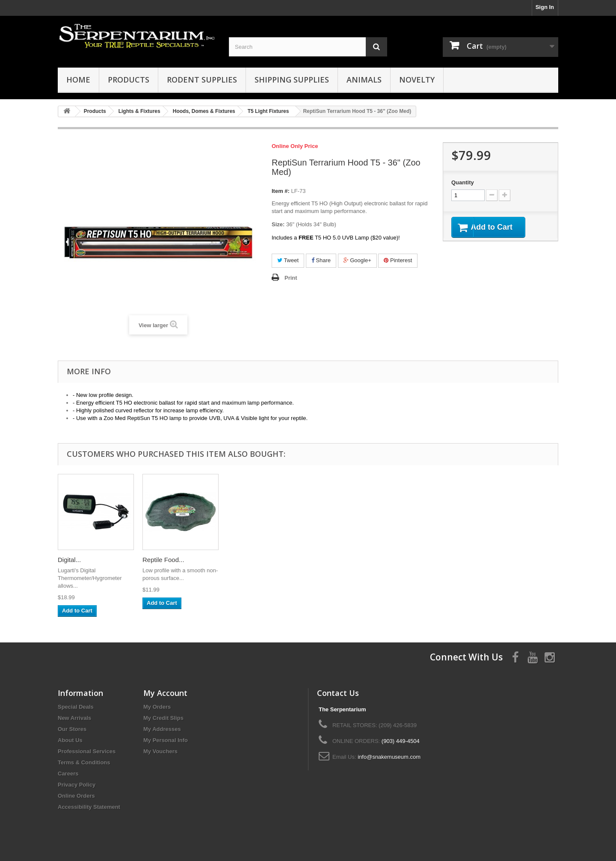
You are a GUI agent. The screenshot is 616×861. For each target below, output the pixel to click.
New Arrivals (74, 718)
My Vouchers (160, 751)
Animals (364, 80)
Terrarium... (328, 560)
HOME (78, 80)
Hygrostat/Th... (248, 560)
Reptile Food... (502, 560)
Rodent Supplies (202, 80)
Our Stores (72, 729)
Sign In (545, 7)
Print (291, 278)
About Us (70, 740)
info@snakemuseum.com (389, 757)
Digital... (408, 560)
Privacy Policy (77, 785)
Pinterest (398, 260)
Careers (68, 774)
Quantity (463, 182)
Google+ (357, 260)
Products (129, 80)
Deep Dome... (162, 560)
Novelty (417, 80)
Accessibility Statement (89, 807)
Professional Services (87, 751)
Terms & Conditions (84, 762)
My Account (165, 693)
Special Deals (76, 707)
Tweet (288, 260)
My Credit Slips (163, 718)
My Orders (157, 707)
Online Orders (76, 796)
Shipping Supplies (292, 80)
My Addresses (162, 729)
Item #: (281, 191)
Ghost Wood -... (80, 560)
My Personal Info (166, 740)
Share (321, 260)
